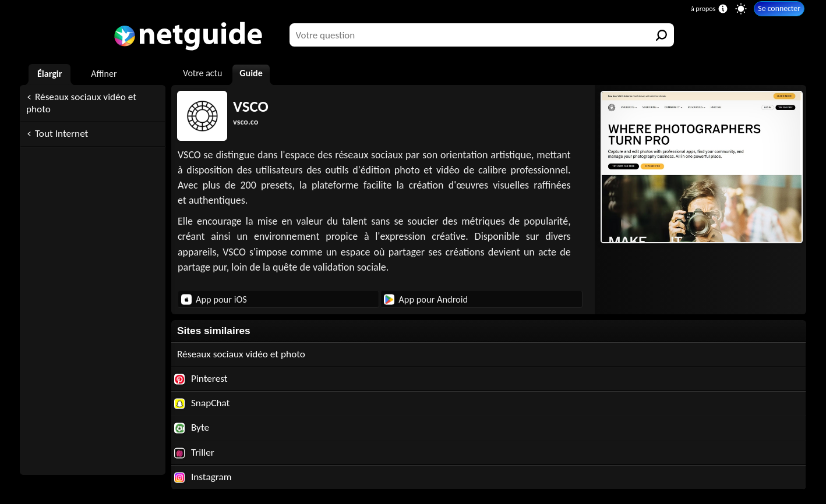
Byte (192, 427)
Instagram (203, 477)
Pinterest (201, 379)
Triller (194, 452)
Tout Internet (61, 134)
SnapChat (202, 403)
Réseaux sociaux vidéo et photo (81, 103)
